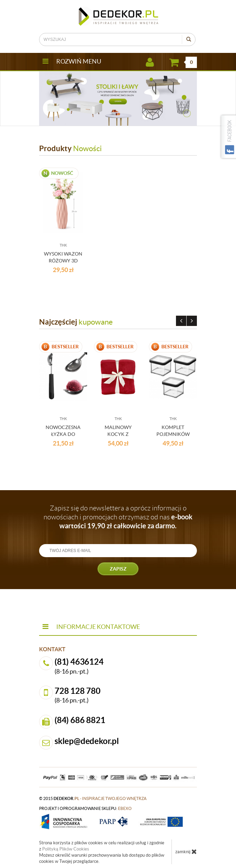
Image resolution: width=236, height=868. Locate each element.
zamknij (186, 852)
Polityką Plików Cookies (66, 849)
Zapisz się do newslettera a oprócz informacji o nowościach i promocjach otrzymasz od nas (118, 517)
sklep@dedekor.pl (87, 741)
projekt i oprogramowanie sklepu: (85, 808)
